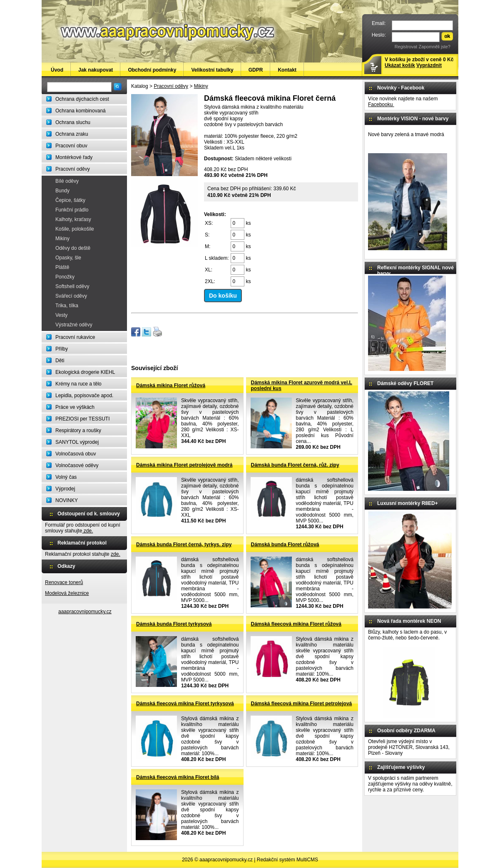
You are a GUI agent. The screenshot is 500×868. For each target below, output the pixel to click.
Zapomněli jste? (435, 47)
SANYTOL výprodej (77, 442)
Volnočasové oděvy (77, 465)
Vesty (61, 315)
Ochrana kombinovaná (81, 111)
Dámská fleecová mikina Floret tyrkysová (185, 704)
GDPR (256, 70)
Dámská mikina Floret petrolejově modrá (184, 465)
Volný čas (66, 477)
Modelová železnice (67, 593)
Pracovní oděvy (73, 169)
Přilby (62, 349)
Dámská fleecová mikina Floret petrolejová (302, 704)
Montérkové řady (74, 157)
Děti (60, 361)
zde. (87, 531)
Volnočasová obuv (76, 454)
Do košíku (223, 296)
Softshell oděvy (72, 286)
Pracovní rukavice (75, 337)
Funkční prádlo (72, 210)
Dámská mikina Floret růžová (171, 386)
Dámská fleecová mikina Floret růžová (296, 624)
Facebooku (381, 104)
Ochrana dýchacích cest (82, 99)
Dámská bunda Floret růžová (285, 545)
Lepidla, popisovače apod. (84, 395)
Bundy (62, 191)
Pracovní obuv (71, 146)
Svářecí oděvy (71, 296)
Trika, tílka (67, 306)
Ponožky (65, 277)
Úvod (57, 70)
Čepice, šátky (70, 200)
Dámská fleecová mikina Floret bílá (178, 777)
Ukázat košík (400, 65)
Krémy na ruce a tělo (78, 384)
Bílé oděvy (67, 181)
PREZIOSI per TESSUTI (82, 419)
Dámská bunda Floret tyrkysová (174, 624)
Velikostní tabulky (212, 70)
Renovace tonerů (64, 582)
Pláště (62, 267)
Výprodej (65, 489)
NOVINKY (67, 500)
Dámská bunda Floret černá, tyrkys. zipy (184, 545)
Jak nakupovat (96, 70)
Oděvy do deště (73, 248)
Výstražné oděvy (74, 325)
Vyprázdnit (429, 65)
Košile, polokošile (75, 229)
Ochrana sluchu (73, 122)
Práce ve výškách (75, 407)
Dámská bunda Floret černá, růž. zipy (295, 465)
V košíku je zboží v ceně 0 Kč (419, 62)
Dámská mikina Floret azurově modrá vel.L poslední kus (302, 386)
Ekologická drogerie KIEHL (85, 372)
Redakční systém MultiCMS (287, 860)
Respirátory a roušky (78, 430)
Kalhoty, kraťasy (73, 219)
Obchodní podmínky (152, 70)
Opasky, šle (68, 258)
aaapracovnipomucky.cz (85, 612)
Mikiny (62, 239)
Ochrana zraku (72, 134)
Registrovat (406, 47)
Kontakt (287, 70)
